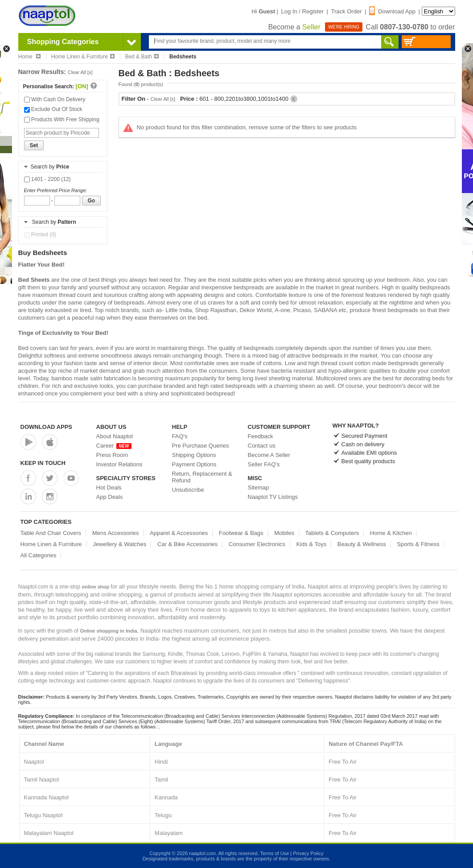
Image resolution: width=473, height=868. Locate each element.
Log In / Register (302, 11)
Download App (392, 11)
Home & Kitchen (391, 533)
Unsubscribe (188, 490)
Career (114, 446)
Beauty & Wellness (362, 544)
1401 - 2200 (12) (47, 179)
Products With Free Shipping (62, 119)
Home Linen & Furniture (82, 57)
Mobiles (284, 533)
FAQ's (180, 436)
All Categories (39, 555)
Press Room (112, 455)
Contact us (262, 446)
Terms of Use (274, 853)
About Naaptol (115, 436)
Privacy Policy (308, 853)
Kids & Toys (311, 544)
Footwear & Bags (241, 533)
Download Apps (47, 427)
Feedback (261, 436)
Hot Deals (109, 487)
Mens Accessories (116, 533)
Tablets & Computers (332, 533)
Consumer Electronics (257, 544)
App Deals (110, 497)
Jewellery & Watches (119, 544)
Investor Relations (119, 464)
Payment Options (194, 464)
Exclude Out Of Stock (53, 109)
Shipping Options (194, 455)
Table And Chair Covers (51, 533)
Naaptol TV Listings (273, 497)
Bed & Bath (142, 57)
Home (29, 57)
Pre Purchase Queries (201, 446)
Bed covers (33, 348)
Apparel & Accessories (179, 533)
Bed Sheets (34, 280)
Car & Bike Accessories (187, 544)
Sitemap (259, 487)
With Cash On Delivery (55, 99)
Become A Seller (269, 455)
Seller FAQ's (264, 464)
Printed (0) (40, 234)
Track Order (347, 11)
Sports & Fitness (418, 544)
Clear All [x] (80, 72)
